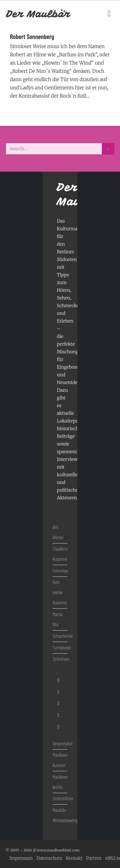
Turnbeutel (62, 647)
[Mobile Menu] (109, 14)
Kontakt (74, 858)
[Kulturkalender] (99, 14)
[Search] (108, 149)
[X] (58, 692)
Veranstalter (63, 743)
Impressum (21, 858)
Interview (60, 571)
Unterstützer (63, 798)
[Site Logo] (38, 14)
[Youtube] (58, 703)
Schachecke (63, 636)
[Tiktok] (58, 727)
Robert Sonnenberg (32, 36)
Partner (94, 858)
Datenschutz (49, 858)
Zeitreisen (61, 659)
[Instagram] (58, 715)
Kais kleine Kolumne (60, 592)
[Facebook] (58, 680)
